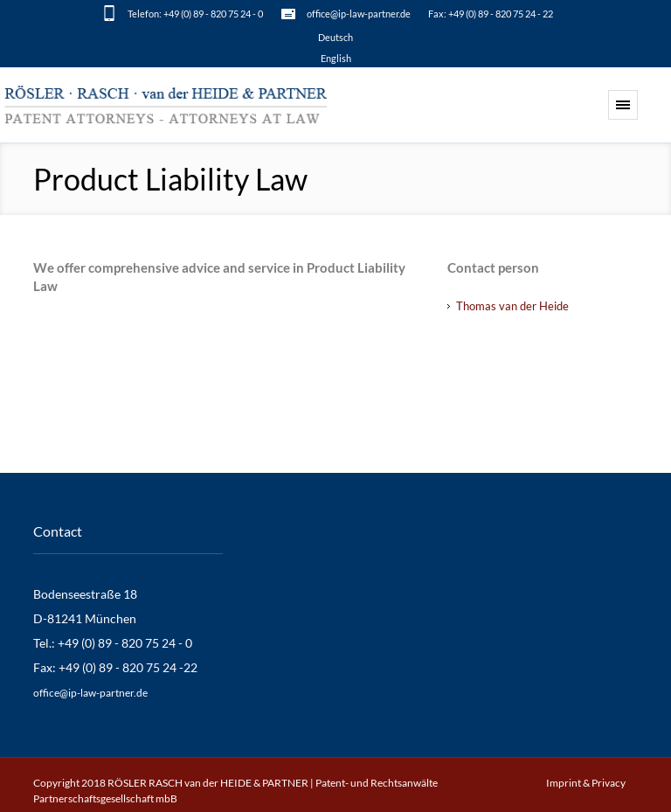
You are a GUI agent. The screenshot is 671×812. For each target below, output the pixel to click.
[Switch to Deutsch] (335, 37)
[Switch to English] (335, 58)
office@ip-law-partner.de (359, 14)
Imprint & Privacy (586, 783)
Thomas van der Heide (512, 306)
